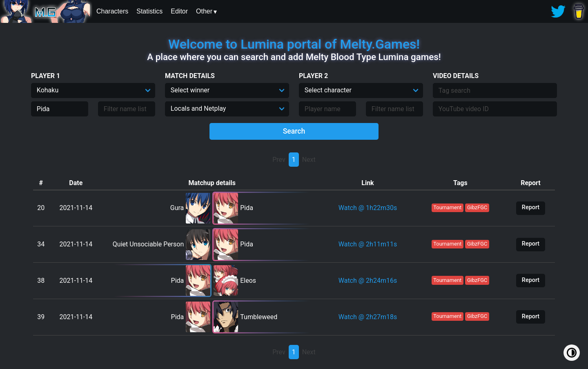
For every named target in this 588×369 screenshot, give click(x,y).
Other (204, 11)
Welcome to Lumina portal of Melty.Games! (294, 44)
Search (294, 131)
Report (531, 207)
